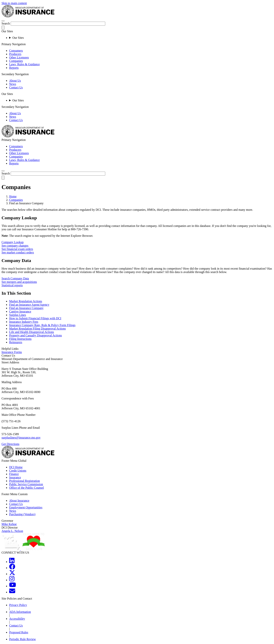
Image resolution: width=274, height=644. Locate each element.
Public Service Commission (26, 484)
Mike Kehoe (9, 524)
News (13, 84)
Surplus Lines (18, 315)
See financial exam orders (17, 249)
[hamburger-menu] (3, 21)
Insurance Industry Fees (24, 322)
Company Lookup (13, 242)
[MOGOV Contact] (12, 592)
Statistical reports (12, 285)
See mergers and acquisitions (19, 282)
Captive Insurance (20, 311)
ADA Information (20, 612)
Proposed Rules (19, 632)
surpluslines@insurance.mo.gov (21, 438)
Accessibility (17, 619)
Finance (14, 474)
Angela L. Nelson (12, 531)
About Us (15, 81)
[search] (3, 171)
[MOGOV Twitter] (12, 574)
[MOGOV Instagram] (12, 580)
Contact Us (16, 87)
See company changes (15, 246)
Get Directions (10, 444)
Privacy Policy (18, 605)
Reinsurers (16, 342)
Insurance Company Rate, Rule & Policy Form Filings (42, 325)
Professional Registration (24, 481)
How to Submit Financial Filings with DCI (35, 318)
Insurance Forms (12, 352)
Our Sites (18, 38)
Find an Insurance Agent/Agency (29, 305)
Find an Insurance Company (26, 308)
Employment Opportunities (26, 507)
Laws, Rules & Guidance (24, 64)
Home (13, 196)
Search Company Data (15, 278)
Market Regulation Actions (26, 301)
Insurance (15, 477)
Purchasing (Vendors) (22, 514)
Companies (16, 61)
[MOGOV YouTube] (13, 586)
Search (6, 23)
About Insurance (19, 501)
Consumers (16, 51)
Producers (15, 54)
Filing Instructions (20, 339)
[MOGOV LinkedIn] (12, 562)
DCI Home (16, 467)
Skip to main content (14, 3)
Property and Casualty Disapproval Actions (35, 335)
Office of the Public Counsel (27, 488)
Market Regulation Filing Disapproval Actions (37, 329)
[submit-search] (3, 28)
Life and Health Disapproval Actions (32, 332)
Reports (14, 68)
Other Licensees (19, 57)
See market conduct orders (18, 252)
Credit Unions (18, 471)
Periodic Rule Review (22, 639)
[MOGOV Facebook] (12, 568)
